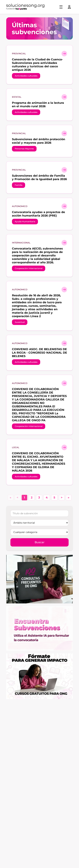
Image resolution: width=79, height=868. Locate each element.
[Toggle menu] (61, 7)
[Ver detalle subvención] (64, 54)
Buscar (40, 542)
